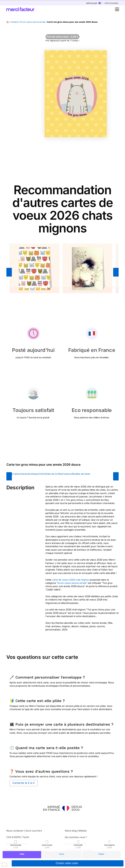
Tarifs (42, 474)
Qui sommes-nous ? (76, 837)
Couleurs (67, 474)
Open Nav (118, 8)
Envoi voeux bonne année (33, 22)
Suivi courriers (34, 831)
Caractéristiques (30, 474)
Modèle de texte (81, 474)
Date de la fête (54, 474)
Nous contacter (15, 831)
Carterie (15, 22)
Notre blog (71, 831)
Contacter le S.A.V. (24, 783)
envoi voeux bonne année (72, 583)
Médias (83, 831)
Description (14, 474)
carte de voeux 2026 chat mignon (71, 580)
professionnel (109, 3)
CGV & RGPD (14, 837)
